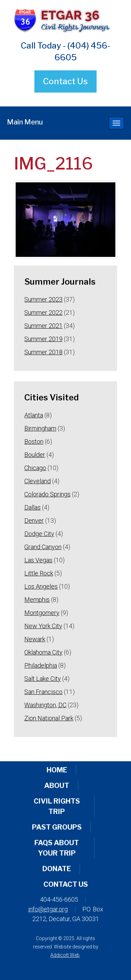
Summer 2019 (43, 339)
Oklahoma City (43, 652)
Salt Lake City (43, 679)
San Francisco (43, 692)
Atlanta (34, 415)
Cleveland (38, 481)
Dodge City (39, 534)
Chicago (35, 468)
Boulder (35, 455)
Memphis (37, 600)
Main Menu (25, 122)
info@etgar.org (48, 909)
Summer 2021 (43, 326)
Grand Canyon (43, 547)
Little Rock (39, 573)
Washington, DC (45, 705)
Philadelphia (41, 665)
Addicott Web (65, 955)
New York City (43, 626)
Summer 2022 (43, 313)
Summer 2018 (43, 352)
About (57, 786)
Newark (35, 639)
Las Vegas (38, 560)
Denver (34, 521)
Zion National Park (49, 718)
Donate (57, 869)
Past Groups (57, 827)
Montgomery (42, 613)
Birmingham (40, 428)
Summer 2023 (43, 299)
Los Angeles (41, 586)
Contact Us (65, 81)
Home (57, 770)
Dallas (32, 507)
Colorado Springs (47, 494)
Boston (34, 441)
